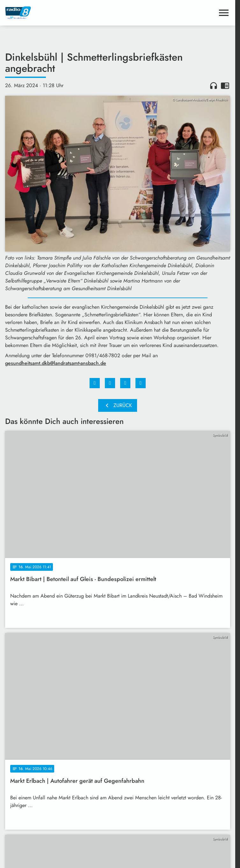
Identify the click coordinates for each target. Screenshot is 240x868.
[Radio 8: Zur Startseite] (61, 13)
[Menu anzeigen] (224, 13)
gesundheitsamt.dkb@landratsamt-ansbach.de (56, 363)
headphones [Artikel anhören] (214, 86)
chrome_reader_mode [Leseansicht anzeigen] (225, 86)
